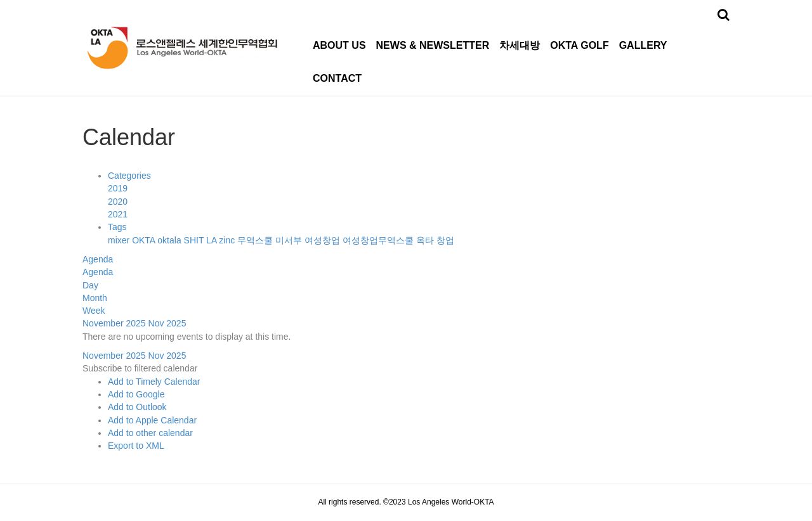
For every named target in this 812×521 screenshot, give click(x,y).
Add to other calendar (150, 433)
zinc (228, 240)
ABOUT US (339, 45)
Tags (117, 227)
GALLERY (643, 45)
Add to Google (136, 394)
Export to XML (136, 446)
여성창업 (324, 240)
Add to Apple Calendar (152, 420)
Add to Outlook (137, 407)
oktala (170, 240)
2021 (118, 214)
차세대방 (520, 45)
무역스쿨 (256, 240)
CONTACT (337, 78)
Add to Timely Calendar (154, 382)
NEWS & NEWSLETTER (433, 45)
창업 (445, 240)
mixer (120, 240)
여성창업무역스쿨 (379, 240)
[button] (140, 368)
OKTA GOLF (579, 45)
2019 (118, 188)
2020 (118, 202)
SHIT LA (202, 240)
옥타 (426, 240)
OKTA (145, 240)
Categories (129, 176)
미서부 (290, 240)
